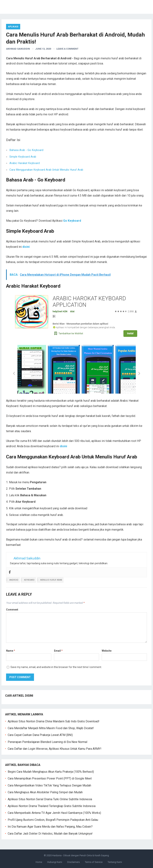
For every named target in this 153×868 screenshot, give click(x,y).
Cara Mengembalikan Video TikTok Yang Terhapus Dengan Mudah (49, 785)
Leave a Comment (67, 49)
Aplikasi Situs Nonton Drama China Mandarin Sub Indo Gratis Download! (54, 721)
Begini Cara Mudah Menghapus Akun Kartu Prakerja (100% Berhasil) (51, 772)
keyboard (29, 580)
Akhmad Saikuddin (18, 49)
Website (107, 651)
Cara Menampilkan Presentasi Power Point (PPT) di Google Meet (50, 778)
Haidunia (57, 855)
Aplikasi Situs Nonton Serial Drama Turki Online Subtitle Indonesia (50, 799)
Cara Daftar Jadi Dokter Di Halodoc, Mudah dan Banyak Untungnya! (50, 834)
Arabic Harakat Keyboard (25, 163)
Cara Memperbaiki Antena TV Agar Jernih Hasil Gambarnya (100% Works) (54, 813)
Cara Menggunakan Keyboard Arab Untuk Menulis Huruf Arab (46, 170)
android (14, 580)
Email (58, 651)
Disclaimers (73, 862)
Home (39, 862)
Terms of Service (94, 862)
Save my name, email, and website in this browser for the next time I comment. (56, 667)
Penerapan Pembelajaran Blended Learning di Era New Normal (47, 742)
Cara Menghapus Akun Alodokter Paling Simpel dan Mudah (45, 792)
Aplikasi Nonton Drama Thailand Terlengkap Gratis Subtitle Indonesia (52, 806)
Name (11, 651)
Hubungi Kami (55, 862)
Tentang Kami (115, 862)
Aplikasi (13, 27)
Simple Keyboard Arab (23, 157)
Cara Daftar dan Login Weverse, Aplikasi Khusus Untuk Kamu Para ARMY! (55, 749)
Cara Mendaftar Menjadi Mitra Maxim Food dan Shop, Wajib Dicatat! (51, 728)
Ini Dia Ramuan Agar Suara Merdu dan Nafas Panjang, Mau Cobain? (50, 827)
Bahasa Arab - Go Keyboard (26, 150)
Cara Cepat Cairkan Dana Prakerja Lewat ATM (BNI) (40, 735)
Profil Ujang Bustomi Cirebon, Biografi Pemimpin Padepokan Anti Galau (53, 820)
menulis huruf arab (51, 580)
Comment (12, 610)
